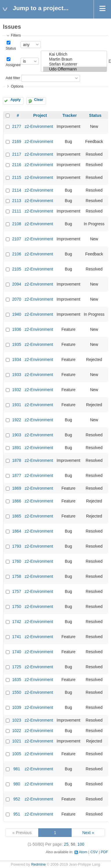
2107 (17, 239)
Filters (16, 35)
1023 (17, 720)
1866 (17, 501)
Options (17, 86)
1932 (17, 390)
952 (17, 799)
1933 (17, 375)
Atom (83, 852)
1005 (17, 754)
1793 (17, 546)
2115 (17, 177)
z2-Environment (39, 126)
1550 (17, 692)
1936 (17, 329)
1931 (17, 405)
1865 (17, 516)
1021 (17, 741)
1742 (17, 622)
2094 (17, 284)
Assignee (13, 65)
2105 (17, 269)
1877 (17, 475)
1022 (17, 731)
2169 (17, 141)
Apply (16, 100)
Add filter (13, 78)
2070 (17, 299)
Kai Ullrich (75, 54)
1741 (17, 637)
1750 (17, 606)
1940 (17, 314)
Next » (88, 833)
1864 (17, 531)
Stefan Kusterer (75, 64)
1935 (17, 344)
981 (17, 769)
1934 (17, 359)
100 (81, 844)
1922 (17, 420)
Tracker (70, 115)
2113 (17, 201)
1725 (17, 667)
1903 (17, 435)
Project (40, 115)
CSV (94, 852)
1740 (17, 652)
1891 (17, 448)
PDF (104, 852)
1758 (17, 576)
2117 (17, 154)
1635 (17, 680)
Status (11, 48)
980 (17, 784)
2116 (17, 165)
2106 (17, 254)
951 (17, 814)
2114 (17, 190)
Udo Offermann (75, 69)
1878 (17, 460)
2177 (17, 126)
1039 (17, 707)
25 (66, 844)
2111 (17, 211)
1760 (17, 561)
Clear (39, 100)
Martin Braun (75, 59)
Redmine (38, 865)
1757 (17, 591)
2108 (17, 224)
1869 (17, 488)
